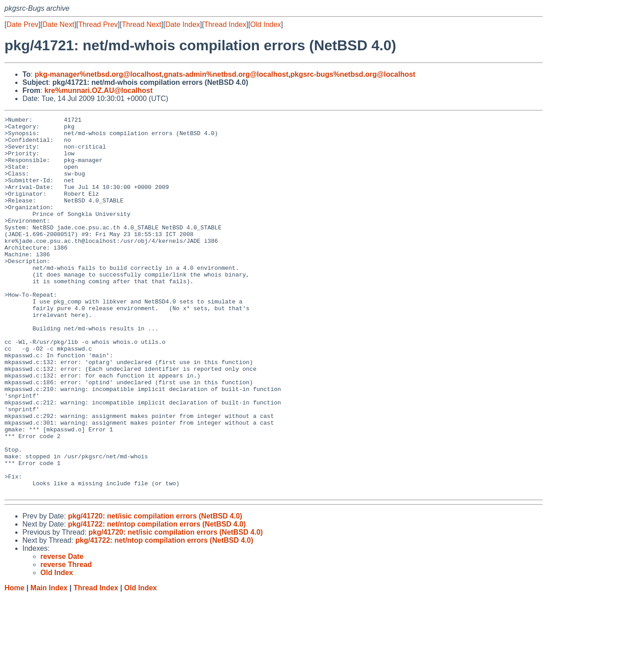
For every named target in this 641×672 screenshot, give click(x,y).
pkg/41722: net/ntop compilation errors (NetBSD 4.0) (157, 600)
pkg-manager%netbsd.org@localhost (98, 74)
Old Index (266, 24)
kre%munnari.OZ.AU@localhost (98, 90)
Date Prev (22, 24)
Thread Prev (98, 24)
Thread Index (225, 24)
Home (14, 663)
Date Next (58, 24)
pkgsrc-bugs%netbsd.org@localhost (353, 74)
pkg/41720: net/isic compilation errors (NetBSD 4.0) (155, 591)
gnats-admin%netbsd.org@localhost (226, 74)
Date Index (182, 24)
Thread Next (141, 24)
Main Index (49, 663)
